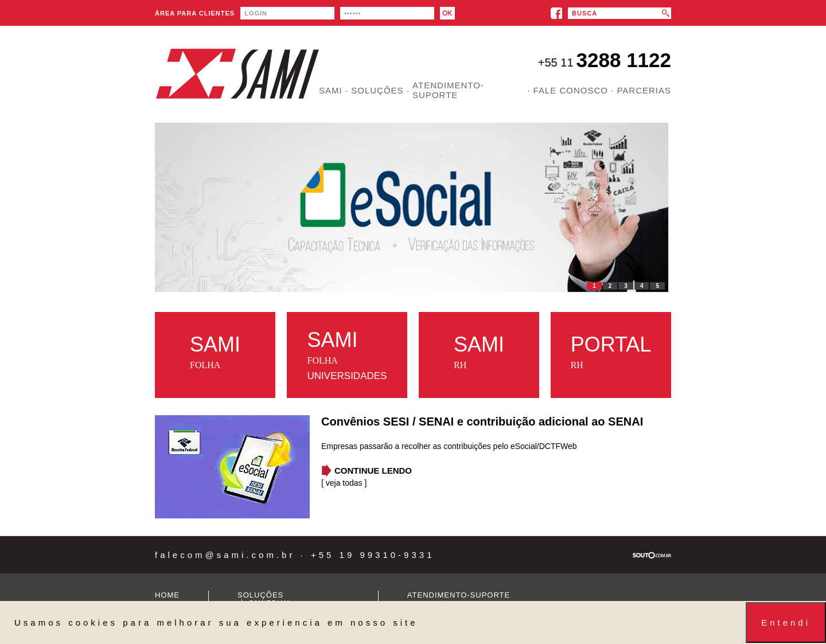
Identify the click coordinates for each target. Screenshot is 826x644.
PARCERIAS (644, 90)
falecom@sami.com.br (225, 555)
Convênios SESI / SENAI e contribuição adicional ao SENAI (482, 421)
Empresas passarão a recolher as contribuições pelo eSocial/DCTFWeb (449, 446)
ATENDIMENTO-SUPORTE (448, 90)
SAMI (331, 90)
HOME (167, 595)
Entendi (786, 622)
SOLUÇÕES (260, 595)
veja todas (345, 483)
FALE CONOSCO (571, 90)
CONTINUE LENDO (373, 471)
